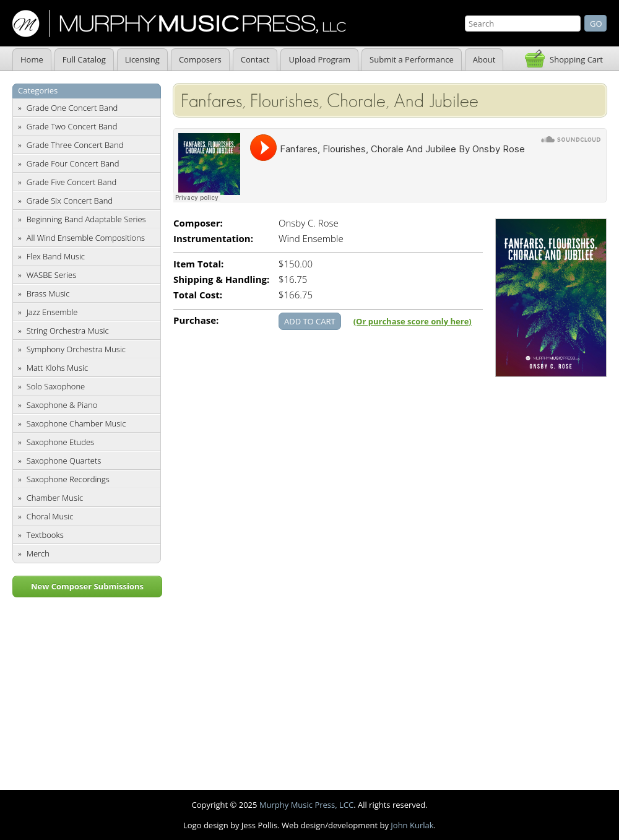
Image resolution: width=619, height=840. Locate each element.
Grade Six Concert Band (70, 201)
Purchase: (196, 320)
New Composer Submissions (87, 586)
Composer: (198, 223)
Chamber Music (55, 498)
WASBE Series (52, 275)
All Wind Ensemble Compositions (86, 238)
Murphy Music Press (179, 24)
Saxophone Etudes (60, 442)
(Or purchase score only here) (413, 321)
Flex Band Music (56, 256)
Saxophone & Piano (62, 405)
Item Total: (198, 264)
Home (32, 59)
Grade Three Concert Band (75, 145)
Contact (255, 59)
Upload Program (319, 59)
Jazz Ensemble (52, 312)
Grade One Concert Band (72, 108)
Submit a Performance (412, 59)
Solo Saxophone (56, 386)
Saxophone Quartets (64, 461)
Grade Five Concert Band (71, 182)
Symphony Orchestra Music (76, 349)
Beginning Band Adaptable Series (86, 219)
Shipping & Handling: (221, 279)
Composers (200, 59)
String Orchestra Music (68, 331)
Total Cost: (198, 295)
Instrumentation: (213, 239)
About (484, 59)
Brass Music (48, 293)
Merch (38, 553)
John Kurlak (412, 825)
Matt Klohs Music (57, 368)
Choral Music (50, 516)
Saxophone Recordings (68, 479)
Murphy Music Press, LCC (306, 805)
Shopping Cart (576, 59)
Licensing (142, 59)
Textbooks (45, 535)
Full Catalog (84, 59)
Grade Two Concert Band (72, 126)
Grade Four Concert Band (73, 163)
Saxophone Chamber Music (76, 423)
